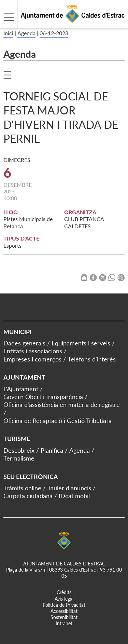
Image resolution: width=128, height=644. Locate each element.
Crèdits (64, 592)
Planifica (52, 450)
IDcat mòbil (74, 496)
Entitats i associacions (33, 351)
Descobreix (19, 450)
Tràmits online (22, 488)
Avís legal (64, 599)
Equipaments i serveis (81, 343)
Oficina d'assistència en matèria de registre (62, 405)
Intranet (64, 623)
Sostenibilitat (64, 617)
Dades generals (24, 343)
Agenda (26, 33)
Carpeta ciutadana (28, 496)
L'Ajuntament (21, 389)
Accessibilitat (64, 611)
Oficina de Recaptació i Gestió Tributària (58, 421)
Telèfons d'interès (92, 359)
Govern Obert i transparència (43, 397)
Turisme (17, 439)
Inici (8, 33)
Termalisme (19, 458)
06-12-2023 (54, 33)
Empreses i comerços (32, 359)
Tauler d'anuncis (69, 488)
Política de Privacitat (64, 605)
